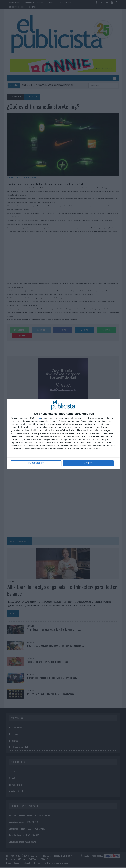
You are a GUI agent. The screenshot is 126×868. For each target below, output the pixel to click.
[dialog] (63, 434)
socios (38, 418)
